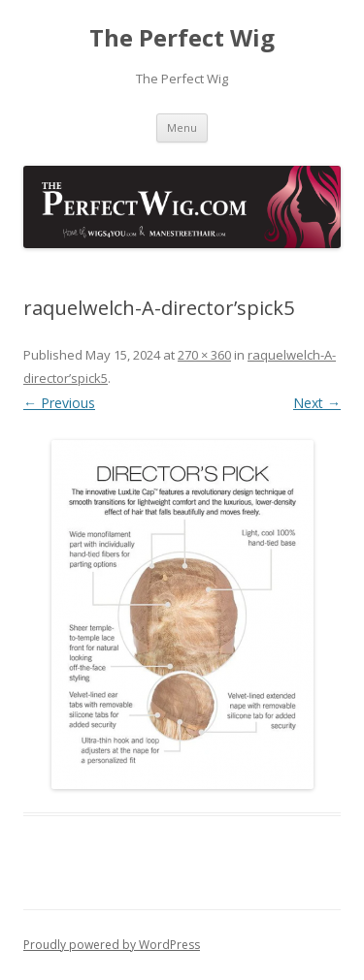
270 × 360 (204, 355)
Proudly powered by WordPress (112, 945)
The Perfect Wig (182, 38)
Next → (317, 403)
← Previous (59, 403)
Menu (182, 127)
